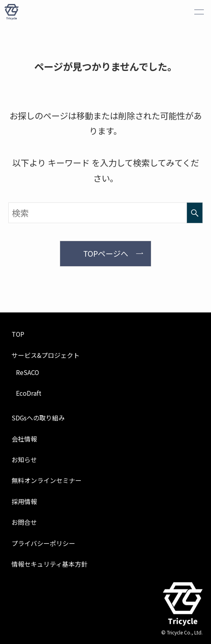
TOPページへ (106, 253)
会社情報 (24, 439)
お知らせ (24, 460)
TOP (18, 334)
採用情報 (24, 502)
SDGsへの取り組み (38, 418)
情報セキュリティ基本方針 (50, 564)
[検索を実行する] (195, 213)
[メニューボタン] (199, 12)
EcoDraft (29, 393)
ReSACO (27, 372)
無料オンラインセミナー (47, 480)
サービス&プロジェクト (46, 355)
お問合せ (24, 522)
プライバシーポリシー (43, 543)
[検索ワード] (105, 213)
